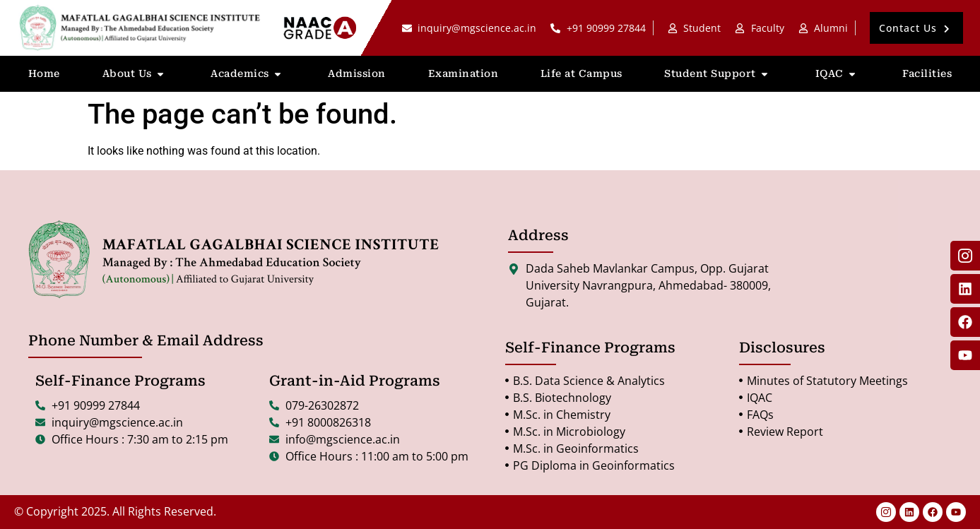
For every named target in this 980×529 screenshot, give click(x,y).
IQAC (838, 74)
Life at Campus (581, 73)
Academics (248, 74)
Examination (464, 73)
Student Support (719, 74)
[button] (916, 28)
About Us (136, 74)
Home (44, 73)
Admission (357, 73)
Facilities (927, 73)
